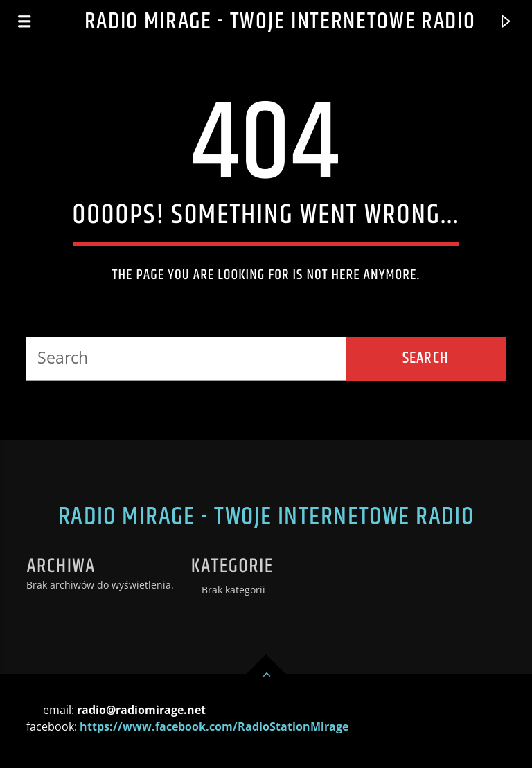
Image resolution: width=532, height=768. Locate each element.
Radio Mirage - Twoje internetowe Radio (280, 22)
